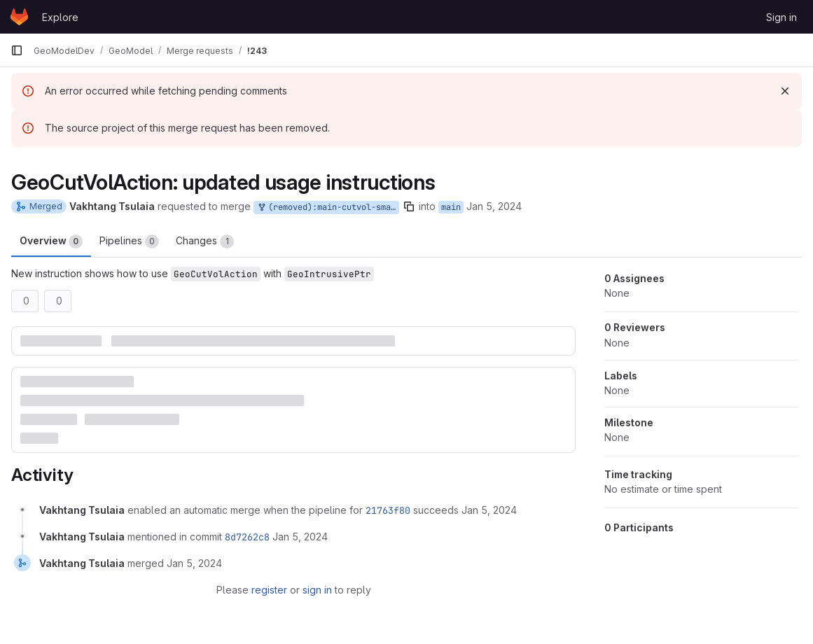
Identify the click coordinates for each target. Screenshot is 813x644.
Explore (60, 17)
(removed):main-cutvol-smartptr (328, 208)
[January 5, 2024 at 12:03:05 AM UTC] (489, 510)
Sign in (781, 17)
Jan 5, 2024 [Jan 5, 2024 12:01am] (494, 206)
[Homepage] (19, 17)
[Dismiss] (785, 91)
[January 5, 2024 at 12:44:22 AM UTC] (194, 563)
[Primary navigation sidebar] (17, 50)
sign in (317, 590)
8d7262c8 (247, 537)
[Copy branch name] (409, 206)
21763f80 (388, 510)
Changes (205, 241)
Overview (51, 241)
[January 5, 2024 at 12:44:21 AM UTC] (300, 537)
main (451, 207)
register (269, 590)
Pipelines (129, 241)
